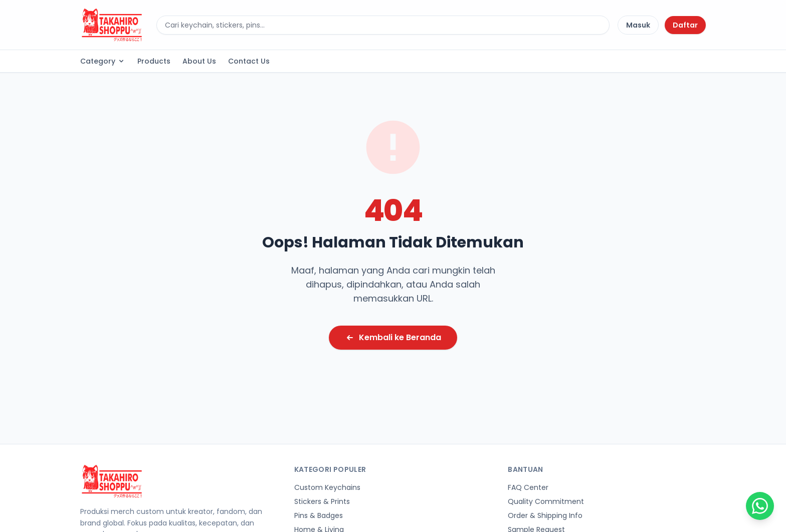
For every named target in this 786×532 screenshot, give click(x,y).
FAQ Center (528, 487)
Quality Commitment (546, 501)
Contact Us (249, 61)
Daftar (685, 25)
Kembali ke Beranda (393, 337)
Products (154, 61)
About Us (199, 61)
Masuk (638, 25)
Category (103, 61)
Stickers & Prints (322, 501)
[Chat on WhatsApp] (760, 506)
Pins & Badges (319, 515)
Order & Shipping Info (545, 515)
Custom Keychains (327, 487)
